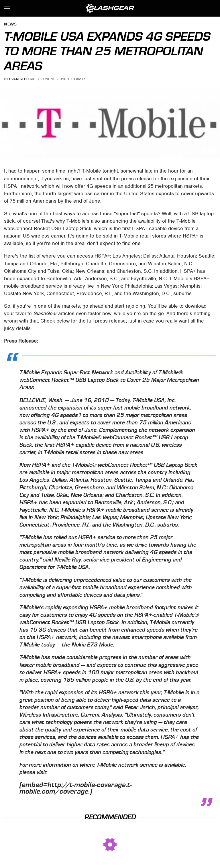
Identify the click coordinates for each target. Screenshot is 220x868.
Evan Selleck (22, 79)
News (10, 24)
